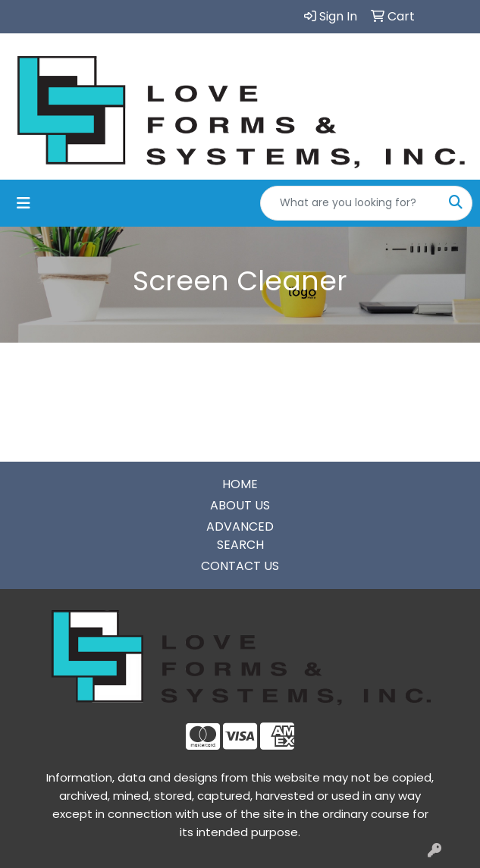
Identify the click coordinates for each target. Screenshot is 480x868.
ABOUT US (240, 505)
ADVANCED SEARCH (240, 536)
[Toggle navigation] (24, 203)
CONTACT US (240, 566)
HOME (240, 484)
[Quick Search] (350, 203)
